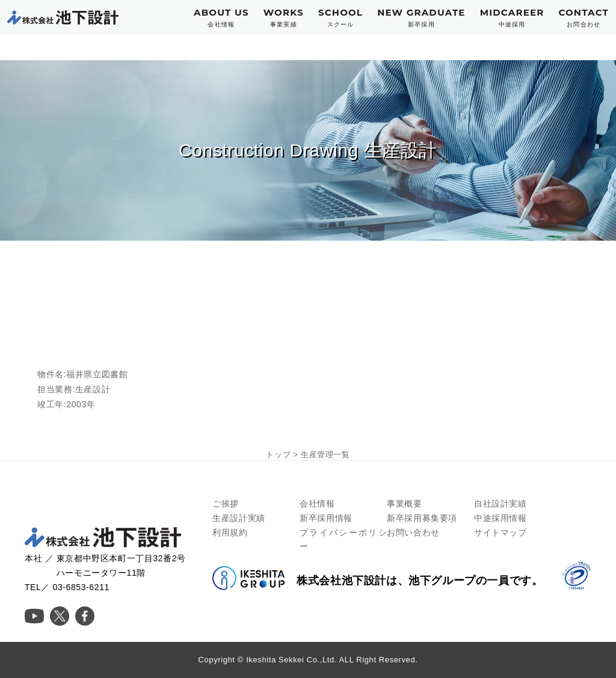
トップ (278, 455)
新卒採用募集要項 (422, 518)
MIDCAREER (512, 18)
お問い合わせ (413, 532)
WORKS (284, 18)
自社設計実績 (500, 504)
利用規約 (230, 532)
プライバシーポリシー (343, 540)
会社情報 (317, 504)
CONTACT (584, 18)
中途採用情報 (500, 518)
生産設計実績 (239, 518)
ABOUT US (221, 18)
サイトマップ (500, 532)
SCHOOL (340, 18)
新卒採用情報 (326, 518)
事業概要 (404, 504)
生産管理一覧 (325, 455)
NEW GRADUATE (421, 18)
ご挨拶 (226, 504)
